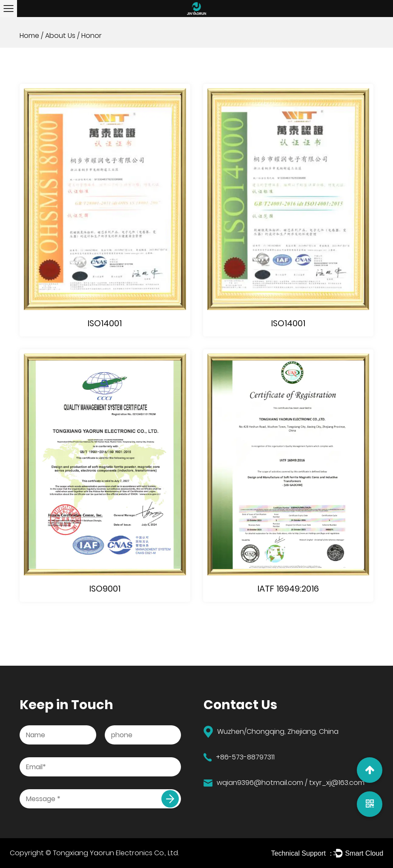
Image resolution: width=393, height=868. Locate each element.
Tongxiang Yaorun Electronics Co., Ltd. (116, 853)
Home (29, 36)
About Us (60, 36)
